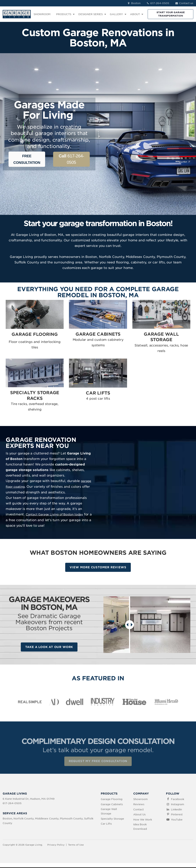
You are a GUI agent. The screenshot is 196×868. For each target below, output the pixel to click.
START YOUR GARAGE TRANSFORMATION (171, 14)
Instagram (178, 805)
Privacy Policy (56, 845)
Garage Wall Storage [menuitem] (109, 812)
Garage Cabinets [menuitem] (112, 805)
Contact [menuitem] (139, 810)
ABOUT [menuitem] (135, 14)
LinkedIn (176, 810)
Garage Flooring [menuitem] (112, 800)
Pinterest (177, 815)
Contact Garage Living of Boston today (54, 514)
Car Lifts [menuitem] (106, 824)
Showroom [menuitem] (140, 800)
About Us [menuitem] (139, 815)
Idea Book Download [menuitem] (140, 827)
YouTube (177, 820)
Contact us (184, 3)
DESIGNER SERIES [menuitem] (91, 14)
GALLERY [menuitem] (116, 14)
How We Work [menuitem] (143, 820)
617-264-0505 (158, 3)
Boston (134, 3)
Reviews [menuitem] (139, 805)
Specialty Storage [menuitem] (112, 819)
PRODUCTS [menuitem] (64, 14)
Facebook (178, 800)
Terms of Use (76, 845)
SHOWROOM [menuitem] (42, 14)
